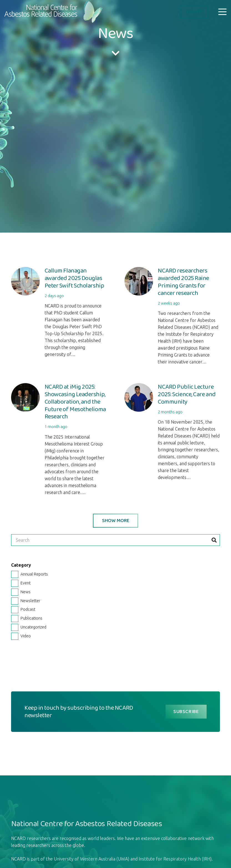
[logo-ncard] (54, 12)
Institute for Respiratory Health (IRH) (175, 859)
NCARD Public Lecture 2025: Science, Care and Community (187, 394)
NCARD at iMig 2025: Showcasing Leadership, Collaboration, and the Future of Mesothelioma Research (75, 402)
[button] (222, 12)
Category (21, 565)
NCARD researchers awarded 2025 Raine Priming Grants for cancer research (183, 282)
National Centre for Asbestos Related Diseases (87, 823)
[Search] (115, 540)
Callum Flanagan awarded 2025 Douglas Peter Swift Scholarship (74, 278)
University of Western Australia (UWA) (92, 859)
